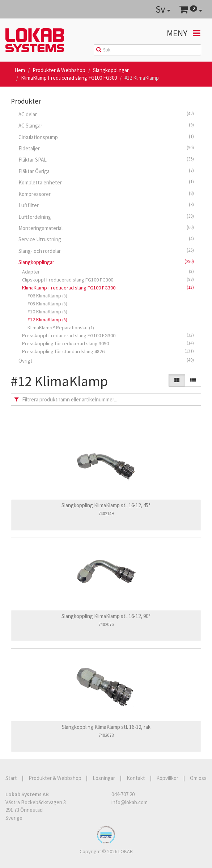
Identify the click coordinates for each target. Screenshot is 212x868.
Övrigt (106, 360)
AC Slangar (106, 125)
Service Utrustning (106, 239)
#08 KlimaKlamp (47, 304)
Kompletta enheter (106, 182)
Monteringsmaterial (106, 228)
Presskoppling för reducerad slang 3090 (108, 343)
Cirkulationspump (106, 137)
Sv (163, 9)
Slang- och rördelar (106, 251)
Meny (184, 33)
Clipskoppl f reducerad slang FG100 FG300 (108, 279)
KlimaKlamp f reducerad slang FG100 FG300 (69, 78)
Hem (20, 70)
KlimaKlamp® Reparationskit (61, 327)
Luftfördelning (106, 217)
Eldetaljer (106, 148)
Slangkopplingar (111, 70)
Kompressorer (106, 194)
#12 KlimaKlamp (47, 320)
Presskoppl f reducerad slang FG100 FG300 (108, 335)
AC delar (106, 114)
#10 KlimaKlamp (47, 312)
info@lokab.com (130, 802)
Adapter (108, 272)
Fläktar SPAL (106, 159)
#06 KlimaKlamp (47, 296)
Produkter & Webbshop (59, 70)
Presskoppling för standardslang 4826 (108, 351)
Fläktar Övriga (106, 171)
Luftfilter (106, 205)
